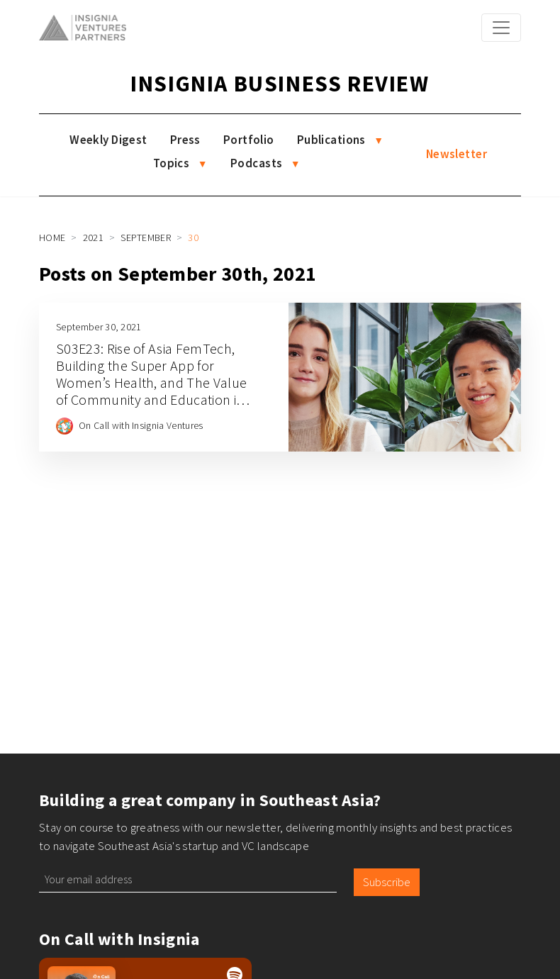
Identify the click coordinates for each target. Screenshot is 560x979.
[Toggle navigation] (501, 28)
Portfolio (249, 140)
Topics (172, 163)
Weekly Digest (108, 140)
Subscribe (387, 882)
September (146, 237)
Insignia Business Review (280, 84)
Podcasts (256, 163)
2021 (93, 237)
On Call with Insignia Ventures (141, 425)
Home (52, 237)
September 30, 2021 (99, 327)
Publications (331, 140)
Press (185, 140)
